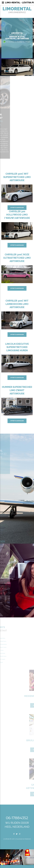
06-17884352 (17, 818)
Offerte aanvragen (17, 208)
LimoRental (17, 9)
